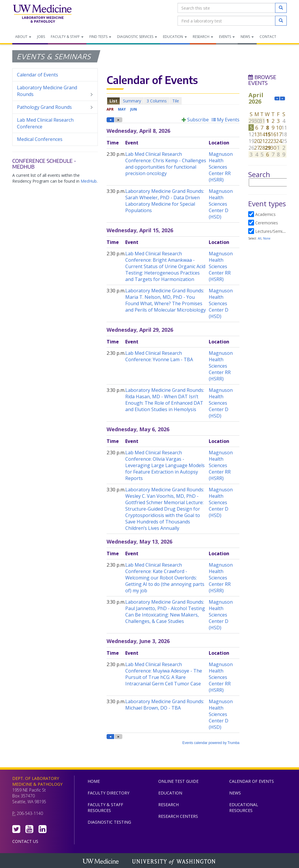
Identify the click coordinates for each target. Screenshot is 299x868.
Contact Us (25, 841)
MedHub (89, 181)
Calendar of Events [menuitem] (38, 75)
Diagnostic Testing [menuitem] (109, 822)
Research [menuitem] (203, 37)
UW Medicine (101, 862)
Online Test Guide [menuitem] (178, 781)
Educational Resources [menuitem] (244, 807)
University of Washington (174, 862)
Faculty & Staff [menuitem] (67, 37)
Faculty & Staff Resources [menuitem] (105, 807)
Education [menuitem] (175, 37)
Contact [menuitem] (268, 37)
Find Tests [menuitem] (100, 37)
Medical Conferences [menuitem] (40, 139)
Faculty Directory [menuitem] (108, 793)
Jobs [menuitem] (41, 37)
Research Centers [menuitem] (178, 816)
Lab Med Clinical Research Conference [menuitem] (45, 123)
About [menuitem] (23, 37)
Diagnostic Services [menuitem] (137, 37)
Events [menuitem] (227, 37)
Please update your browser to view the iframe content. (173, 101)
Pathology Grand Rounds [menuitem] (55, 107)
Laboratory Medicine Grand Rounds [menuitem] (55, 91)
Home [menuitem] (94, 781)
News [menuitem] (247, 37)
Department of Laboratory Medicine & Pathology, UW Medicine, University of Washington (42, 14)
